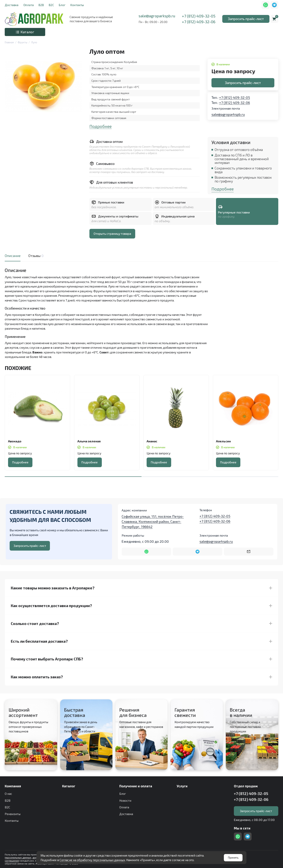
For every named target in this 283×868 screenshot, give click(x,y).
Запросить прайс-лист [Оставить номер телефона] (30, 546)
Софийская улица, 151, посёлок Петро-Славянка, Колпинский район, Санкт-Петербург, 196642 (153, 521)
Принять (233, 857)
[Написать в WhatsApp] (146, 552)
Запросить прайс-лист (246, 19)
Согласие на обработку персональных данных (92, 860)
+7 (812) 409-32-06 (199, 22)
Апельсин (223, 441)
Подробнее (101, 126)
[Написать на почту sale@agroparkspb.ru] (249, 552)
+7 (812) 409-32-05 (199, 16)
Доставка (12, 5)
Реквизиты (13, 814)
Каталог (25, 32)
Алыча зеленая (89, 441)
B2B (41, 5)
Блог (62, 5)
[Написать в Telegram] (198, 552)
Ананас (152, 441)
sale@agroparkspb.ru (157, 16)
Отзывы (35, 256)
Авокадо (15, 441)
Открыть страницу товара (112, 233)
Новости (125, 800)
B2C (51, 5)
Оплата (29, 5)
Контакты (77, 5)
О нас (8, 794)
